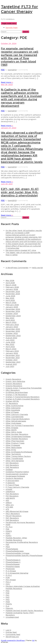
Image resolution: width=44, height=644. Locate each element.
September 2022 (13, 336)
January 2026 (12, 289)
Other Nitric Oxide (14, 432)
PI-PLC (9, 575)
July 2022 (10, 340)
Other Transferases (14, 459)
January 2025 (12, 307)
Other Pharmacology (15, 441)
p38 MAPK (10, 498)
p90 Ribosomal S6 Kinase (17, 511)
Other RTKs (11, 450)
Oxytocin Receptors (14, 478)
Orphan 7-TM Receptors (16, 395)
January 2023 (12, 327)
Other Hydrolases (13, 423)
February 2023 (12, 325)
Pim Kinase (11, 580)
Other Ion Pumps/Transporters (20, 425)
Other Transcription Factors (18, 456)
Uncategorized (12, 617)
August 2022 (11, 338)
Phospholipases (13, 564)
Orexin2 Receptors (14, 386)
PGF (7, 544)
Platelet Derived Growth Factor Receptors (24, 611)
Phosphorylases (13, 566)
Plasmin (9, 608)
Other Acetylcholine (14, 406)
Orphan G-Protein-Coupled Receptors (23, 399)
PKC (8, 595)
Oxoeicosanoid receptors (17, 474)
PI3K (8, 577)
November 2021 (13, 358)
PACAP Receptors (13, 516)
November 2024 (13, 311)
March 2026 (11, 285)
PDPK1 (9, 536)
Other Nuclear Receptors (17, 434)
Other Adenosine (13, 408)
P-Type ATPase (12, 485)
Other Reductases (14, 447)
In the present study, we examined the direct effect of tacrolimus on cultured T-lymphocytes (23, 246)
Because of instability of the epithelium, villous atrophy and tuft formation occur (24, 240)
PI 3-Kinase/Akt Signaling (17, 573)
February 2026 (12, 287)
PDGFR (9, 531)
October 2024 (12, 314)
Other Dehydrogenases (16, 421)
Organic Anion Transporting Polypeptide (24, 388)
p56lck (9, 503)
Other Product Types (15, 443)
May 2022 (10, 344)
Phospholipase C (13, 562)
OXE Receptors (12, 467)
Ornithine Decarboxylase (17, 392)
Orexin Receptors (13, 379)
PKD (8, 597)
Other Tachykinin (13, 454)
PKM (8, 602)
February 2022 (12, 351)
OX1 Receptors (12, 463)
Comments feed (13, 634)
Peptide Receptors (14, 540)
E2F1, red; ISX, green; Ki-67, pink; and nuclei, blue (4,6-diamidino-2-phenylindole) (20, 192)
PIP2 (8, 584)
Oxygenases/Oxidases (15, 476)
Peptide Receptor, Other (16, 538)
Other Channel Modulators (18, 419)
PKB (7, 593)
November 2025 (13, 294)
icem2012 (12, 70)
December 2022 (13, 329)
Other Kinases (12, 428)
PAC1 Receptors (13, 514)
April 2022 (10, 347)
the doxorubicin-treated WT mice (21, 250)
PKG (8, 600)
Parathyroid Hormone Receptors (20, 522)
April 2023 (10, 320)
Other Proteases (13, 445)
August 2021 (11, 364)
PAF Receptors (12, 518)
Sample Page (12, 28)
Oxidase (9, 470)
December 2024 (13, 309)
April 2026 (10, 283)
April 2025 (10, 300)
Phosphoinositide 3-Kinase (17, 553)
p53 (7, 500)
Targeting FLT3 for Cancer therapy (19, 9)
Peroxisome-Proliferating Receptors (22, 542)
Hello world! (37, 268)
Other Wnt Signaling (15, 461)
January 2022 (12, 353)
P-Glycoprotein (12, 481)
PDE (3, 70)
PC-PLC (9, 527)
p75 (7, 509)
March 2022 (11, 349)
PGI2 (8, 547)
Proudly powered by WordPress (13, 640)
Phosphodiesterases (15, 551)
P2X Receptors (12, 494)
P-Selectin (10, 483)
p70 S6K (9, 507)
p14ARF (9, 489)
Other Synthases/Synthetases (19, 452)
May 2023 (10, 318)
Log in (8, 630)
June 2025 (10, 296)
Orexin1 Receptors (14, 384)
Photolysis (10, 569)
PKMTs (9, 604)
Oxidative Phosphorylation (17, 472)
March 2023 (11, 322)
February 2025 (12, 305)
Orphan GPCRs (12, 401)
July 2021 (10, 366)
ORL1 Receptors (13, 390)
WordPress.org (12, 637)
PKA (8, 591)
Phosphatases (12, 549)
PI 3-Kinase (11, 571)
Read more (7, 82)
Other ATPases (12, 412)
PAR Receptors (12, 520)
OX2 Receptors (12, 465)
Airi (33, 640)
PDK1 (8, 533)
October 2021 (12, 360)
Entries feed (11, 632)
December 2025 (13, 291)
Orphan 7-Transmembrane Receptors (23, 397)
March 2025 (11, 303)
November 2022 (13, 331)
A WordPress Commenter (17, 268)
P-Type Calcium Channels (17, 487)
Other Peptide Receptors (17, 439)
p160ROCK (10, 492)
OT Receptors (12, 403)
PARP (8, 525)
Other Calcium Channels (17, 414)
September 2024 (13, 316)
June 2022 (10, 342)
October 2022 (12, 333)
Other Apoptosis (13, 410)
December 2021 (13, 355)
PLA (7, 606)
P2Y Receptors (12, 496)
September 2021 (13, 362)
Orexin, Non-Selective (15, 381)
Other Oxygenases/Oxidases (18, 436)
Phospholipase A (13, 560)
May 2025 (10, 298)
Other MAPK (11, 430)
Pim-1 (8, 582)
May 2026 (10, 280)
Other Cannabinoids (15, 417)
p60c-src (10, 505)
